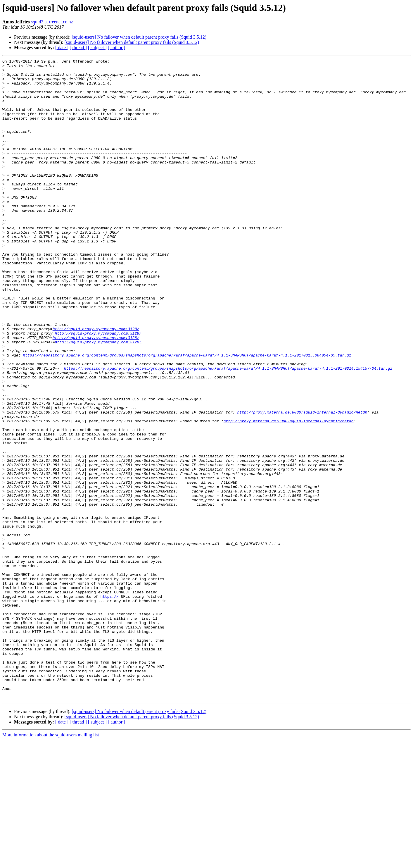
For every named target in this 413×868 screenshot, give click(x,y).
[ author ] (117, 48)
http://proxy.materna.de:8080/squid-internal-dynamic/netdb (302, 483)
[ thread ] (78, 48)
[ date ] (62, 48)
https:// (109, 704)
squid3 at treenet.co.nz (52, 22)
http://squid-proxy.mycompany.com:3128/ (96, 383)
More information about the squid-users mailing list (51, 863)
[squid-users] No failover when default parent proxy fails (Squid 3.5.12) (139, 37)
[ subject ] (97, 48)
